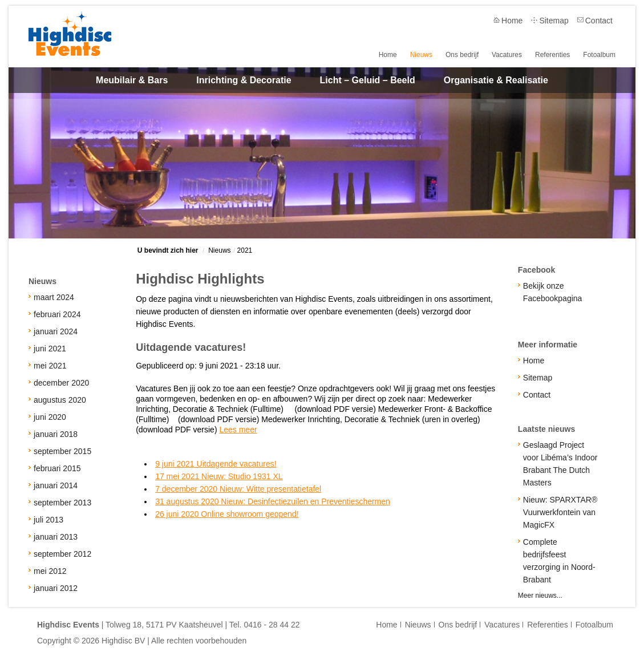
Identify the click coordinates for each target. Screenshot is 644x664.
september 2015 (62, 451)
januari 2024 (56, 331)
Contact (599, 21)
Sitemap (554, 21)
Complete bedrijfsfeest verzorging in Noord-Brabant (559, 561)
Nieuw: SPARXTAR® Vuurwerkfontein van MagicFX (560, 512)
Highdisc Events (70, 34)
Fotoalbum (599, 54)
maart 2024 (54, 297)
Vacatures (509, 54)
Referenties (554, 54)
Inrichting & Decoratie (244, 80)
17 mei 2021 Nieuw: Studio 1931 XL (219, 476)
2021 (245, 250)
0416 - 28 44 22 (272, 625)
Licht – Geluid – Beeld (368, 80)
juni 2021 (50, 349)
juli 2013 (48, 520)
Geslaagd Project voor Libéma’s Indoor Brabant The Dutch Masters (560, 464)
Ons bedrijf (465, 54)
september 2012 (62, 554)
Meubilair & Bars (132, 80)
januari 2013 (56, 537)
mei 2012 (50, 571)
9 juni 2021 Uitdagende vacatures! (216, 464)
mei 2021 (50, 366)
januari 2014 (56, 485)
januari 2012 (56, 588)
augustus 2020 (60, 400)
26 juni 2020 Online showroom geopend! (227, 514)
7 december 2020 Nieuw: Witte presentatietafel (238, 489)
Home (512, 21)
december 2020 (61, 383)
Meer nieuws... (540, 596)
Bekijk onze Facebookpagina (553, 292)
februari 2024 (57, 314)
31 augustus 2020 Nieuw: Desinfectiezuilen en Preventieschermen (273, 501)
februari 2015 (57, 468)
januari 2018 (56, 434)
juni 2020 (50, 417)
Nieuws (425, 54)
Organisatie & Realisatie (496, 80)
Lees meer (238, 430)
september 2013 (62, 503)
